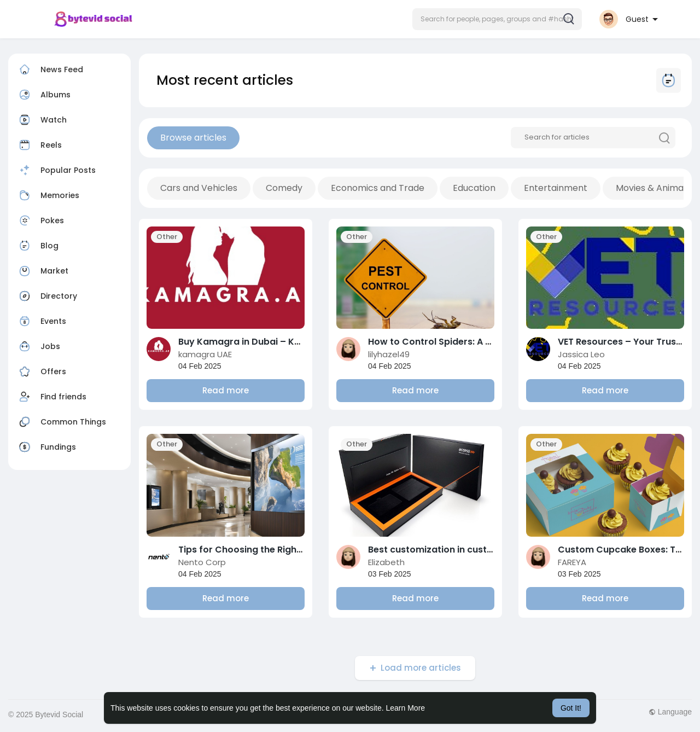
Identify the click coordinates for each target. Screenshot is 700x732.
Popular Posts (56, 170)
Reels (39, 145)
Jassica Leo (581, 354)
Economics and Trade (378, 188)
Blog (37, 246)
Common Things (61, 422)
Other (167, 237)
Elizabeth (386, 562)
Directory (47, 296)
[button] (497, 19)
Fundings (46, 447)
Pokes (40, 220)
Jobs (38, 346)
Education (474, 188)
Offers (41, 371)
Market (42, 271)
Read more (226, 390)
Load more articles (421, 668)
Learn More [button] (406, 708)
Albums (43, 95)
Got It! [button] (571, 708)
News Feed (50, 69)
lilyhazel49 (389, 354)
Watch (42, 120)
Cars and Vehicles (199, 188)
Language (670, 712)
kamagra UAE (205, 354)
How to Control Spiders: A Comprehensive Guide (477, 342)
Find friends (51, 397)
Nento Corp (202, 562)
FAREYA (572, 562)
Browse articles (193, 138)
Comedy (284, 188)
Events (41, 321)
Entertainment (556, 188)
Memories (48, 195)
